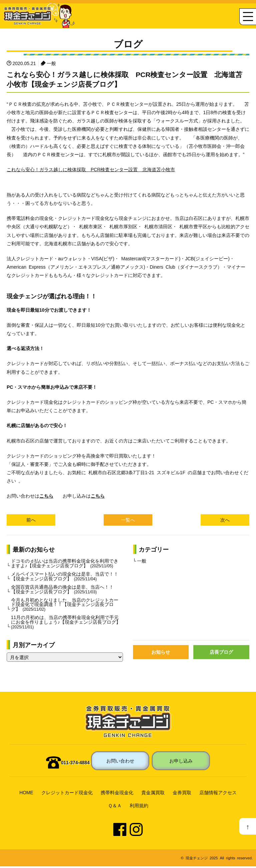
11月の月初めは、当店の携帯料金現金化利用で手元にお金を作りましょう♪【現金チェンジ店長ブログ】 (66, 623)
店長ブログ (221, 654)
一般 (51, 63)
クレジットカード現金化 (67, 794)
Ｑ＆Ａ (115, 807)
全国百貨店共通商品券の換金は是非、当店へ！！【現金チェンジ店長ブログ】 (62, 590)
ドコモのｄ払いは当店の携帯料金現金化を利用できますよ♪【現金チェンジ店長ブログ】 (65, 564)
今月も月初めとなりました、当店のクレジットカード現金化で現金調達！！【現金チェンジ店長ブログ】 (65, 605)
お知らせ (161, 654)
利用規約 (139, 807)
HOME (26, 794)
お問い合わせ (120, 762)
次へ (225, 520)
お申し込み (181, 762)
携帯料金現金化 (117, 794)
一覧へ (128, 520)
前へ (31, 520)
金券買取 (182, 794)
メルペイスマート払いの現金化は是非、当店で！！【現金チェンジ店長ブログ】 (65, 577)
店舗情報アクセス (218, 794)
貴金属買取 (153, 794)
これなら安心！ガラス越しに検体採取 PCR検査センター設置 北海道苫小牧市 (91, 169)
